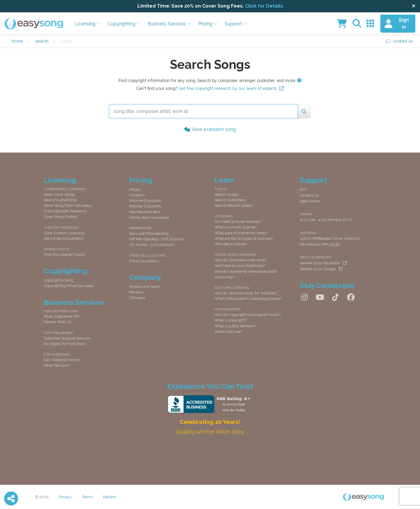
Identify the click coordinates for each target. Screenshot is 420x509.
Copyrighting (124, 24)
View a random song (210, 129)
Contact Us (309, 195)
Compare (137, 298)
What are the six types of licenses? (244, 238)
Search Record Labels (233, 205)
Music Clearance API (61, 316)
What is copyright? (230, 320)
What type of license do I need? (241, 233)
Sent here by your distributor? (240, 266)
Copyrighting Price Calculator (69, 286)
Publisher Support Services (67, 338)
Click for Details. (265, 6)
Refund (109, 497)
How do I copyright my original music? (247, 315)
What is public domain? (235, 326)
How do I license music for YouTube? (246, 293)
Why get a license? (231, 244)
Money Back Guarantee (149, 217)
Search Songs (226, 194)
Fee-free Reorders (145, 212)
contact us (400, 41)
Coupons (137, 195)
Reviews (136, 292)
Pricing (208, 24)
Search (42, 41)
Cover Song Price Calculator (68, 205)
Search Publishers (230, 200)
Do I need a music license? (237, 222)
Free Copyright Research (65, 211)
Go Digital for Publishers (65, 344)
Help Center (310, 201)
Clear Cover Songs (60, 194)
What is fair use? (228, 332)
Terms (87, 497)
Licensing (88, 24)
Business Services (169, 24)
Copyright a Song (59, 280)
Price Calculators (144, 261)
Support (236, 24)
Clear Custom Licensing (64, 233)
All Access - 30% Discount (152, 245)
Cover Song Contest (61, 217)
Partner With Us (57, 322)
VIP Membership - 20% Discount (157, 239)
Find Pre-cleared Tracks (64, 254)
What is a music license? (236, 227)
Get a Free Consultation (64, 238)
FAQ (303, 189)
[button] (299, 80)
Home (17, 41)
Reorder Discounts (145, 206)
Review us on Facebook (323, 263)
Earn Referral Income (62, 360)
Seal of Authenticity (61, 200)
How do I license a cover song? (240, 260)
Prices (134, 189)
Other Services (56, 365)
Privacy (65, 497)
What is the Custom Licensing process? (248, 299)
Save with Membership (149, 233)
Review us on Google (321, 269)
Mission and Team (145, 287)
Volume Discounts (145, 201)
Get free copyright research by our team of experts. (231, 88)
